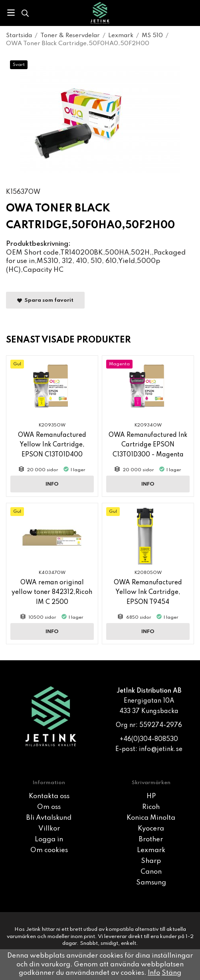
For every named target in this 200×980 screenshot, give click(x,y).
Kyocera (151, 829)
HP (151, 796)
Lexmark (151, 850)
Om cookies (49, 850)
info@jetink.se (161, 749)
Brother (151, 840)
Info (52, 484)
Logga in (49, 840)
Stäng (171, 973)
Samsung (151, 883)
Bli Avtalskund (49, 818)
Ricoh (151, 807)
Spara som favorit (45, 300)
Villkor (49, 829)
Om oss (49, 807)
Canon (151, 872)
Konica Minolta (151, 818)
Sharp (151, 861)
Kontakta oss (49, 796)
